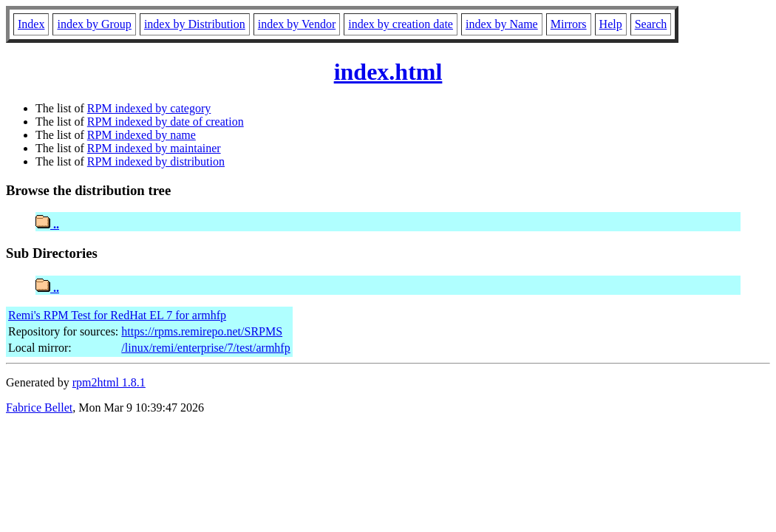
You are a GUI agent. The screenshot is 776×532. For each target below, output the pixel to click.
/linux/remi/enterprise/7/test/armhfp (205, 348)
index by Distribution (195, 24)
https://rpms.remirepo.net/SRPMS (202, 331)
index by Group (94, 24)
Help (611, 24)
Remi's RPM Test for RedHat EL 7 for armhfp (117, 315)
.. (47, 224)
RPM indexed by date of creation (166, 122)
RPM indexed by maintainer (154, 148)
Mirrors (569, 24)
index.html (388, 72)
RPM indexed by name (142, 135)
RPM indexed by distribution (156, 161)
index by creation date (401, 24)
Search (651, 24)
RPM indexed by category (149, 108)
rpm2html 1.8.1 (109, 382)
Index (31, 24)
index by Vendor (297, 24)
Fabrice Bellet (39, 407)
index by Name (502, 24)
